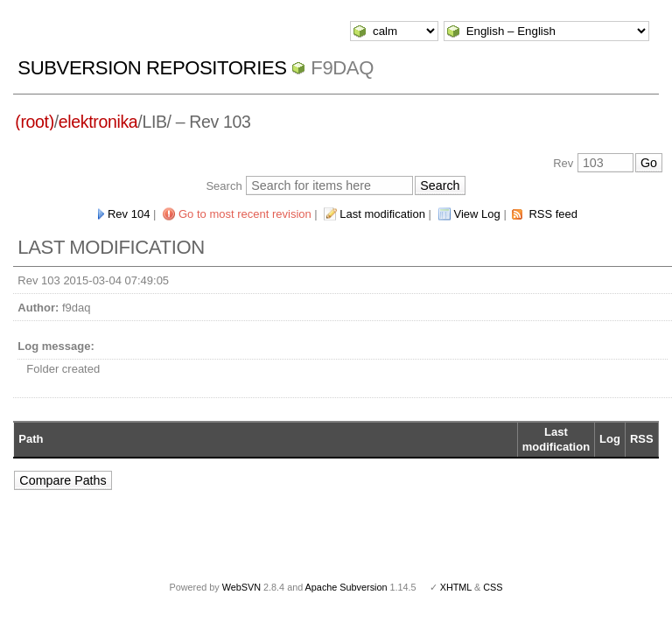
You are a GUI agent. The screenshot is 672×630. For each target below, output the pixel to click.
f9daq (342, 68)
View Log (477, 214)
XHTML (456, 587)
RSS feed (553, 214)
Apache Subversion (346, 587)
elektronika (98, 122)
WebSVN (241, 587)
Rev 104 (129, 214)
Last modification (382, 214)
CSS (493, 587)
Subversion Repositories (152, 68)
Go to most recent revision (245, 214)
